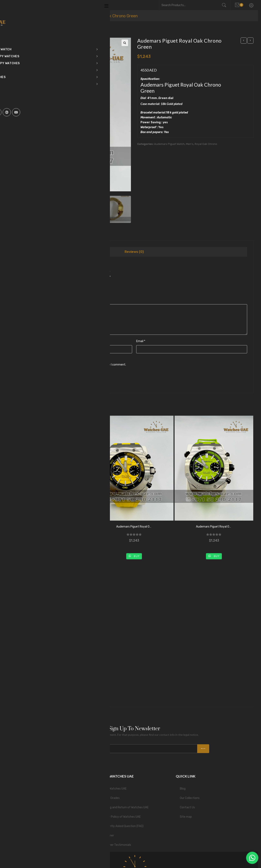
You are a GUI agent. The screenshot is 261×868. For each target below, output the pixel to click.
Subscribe (194, 746)
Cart (24, 787)
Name (26, 342)
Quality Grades (110, 796)
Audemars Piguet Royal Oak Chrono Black (54, 667)
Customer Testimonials (116, 843)
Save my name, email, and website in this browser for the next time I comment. (74, 365)
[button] (251, 858)
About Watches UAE (113, 787)
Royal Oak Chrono (206, 144)
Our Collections (190, 796)
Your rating (29, 287)
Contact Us (187, 805)
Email (141, 342)
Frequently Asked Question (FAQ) (122, 824)
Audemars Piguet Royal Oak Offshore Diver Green (214, 527)
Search (226, 5)
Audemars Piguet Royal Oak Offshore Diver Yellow (134, 527)
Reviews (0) (134, 252)
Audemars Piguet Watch (169, 144)
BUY (56, 555)
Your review (30, 301)
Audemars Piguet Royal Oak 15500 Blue (54, 527)
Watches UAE (43, 16)
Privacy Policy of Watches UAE (121, 815)
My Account (29, 796)
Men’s (190, 144)
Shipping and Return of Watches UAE (124, 805)
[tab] (134, 252)
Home (20, 16)
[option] (29, 210)
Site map (186, 815)
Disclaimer (107, 833)
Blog (183, 787)
